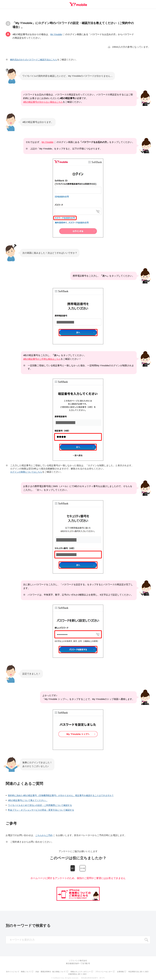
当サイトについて (22, 972)
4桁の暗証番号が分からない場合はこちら (44, 102)
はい (62, 868)
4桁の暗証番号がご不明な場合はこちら (43, 359)
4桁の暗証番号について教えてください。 (29, 800)
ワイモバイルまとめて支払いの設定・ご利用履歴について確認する (42, 805)
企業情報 (134, 972)
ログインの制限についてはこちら (27, 472)
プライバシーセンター (117, 972)
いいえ (94, 868)
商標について (36, 972)
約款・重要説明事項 (54, 972)
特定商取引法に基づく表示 (68, 974)
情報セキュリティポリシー (93, 972)
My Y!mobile (58, 34)
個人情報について (71, 972)
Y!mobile (78, 4)
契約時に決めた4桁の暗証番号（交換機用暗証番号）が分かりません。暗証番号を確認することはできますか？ (65, 795)
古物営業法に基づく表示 (89, 974)
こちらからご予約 (46, 835)
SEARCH (146, 940)
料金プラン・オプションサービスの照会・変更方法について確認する (43, 809)
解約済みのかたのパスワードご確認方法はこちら (35, 60)
